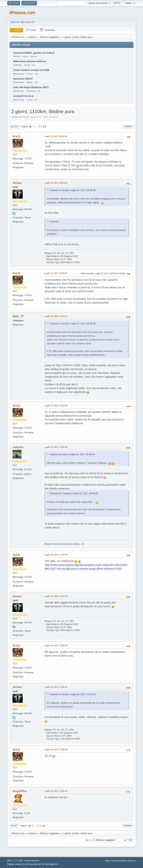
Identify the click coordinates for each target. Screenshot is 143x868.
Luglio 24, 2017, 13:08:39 (56, 687)
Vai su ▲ (132, 861)
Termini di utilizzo (119, 861)
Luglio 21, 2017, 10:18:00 (56, 406)
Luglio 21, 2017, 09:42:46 (56, 136)
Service (17, 56)
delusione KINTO (23, 79)
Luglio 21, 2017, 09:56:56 (56, 273)
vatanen (18, 447)
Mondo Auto (19, 74)
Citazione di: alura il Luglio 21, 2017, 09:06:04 (72, 454)
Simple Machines (32, 861)
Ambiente (17, 65)
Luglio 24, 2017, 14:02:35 (56, 791)
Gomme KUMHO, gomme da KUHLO (34, 53)
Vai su (14, 826)
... (37, 126)
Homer (17, 183)
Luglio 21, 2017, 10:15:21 (56, 316)
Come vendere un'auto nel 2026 (31, 70)
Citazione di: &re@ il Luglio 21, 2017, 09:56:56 (72, 324)
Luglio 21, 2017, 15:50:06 (56, 447)
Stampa (128, 127)
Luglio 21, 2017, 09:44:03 (56, 183)
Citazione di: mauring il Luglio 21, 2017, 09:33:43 (74, 493)
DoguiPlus (20, 791)
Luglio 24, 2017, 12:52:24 (56, 645)
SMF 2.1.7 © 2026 (15, 861)
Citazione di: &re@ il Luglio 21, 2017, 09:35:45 (72, 190)
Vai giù (14, 127)
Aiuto (108, 861)
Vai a (88, 840)
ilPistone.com (22, 13)
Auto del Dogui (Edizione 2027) (31, 87)
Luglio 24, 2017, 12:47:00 (56, 596)
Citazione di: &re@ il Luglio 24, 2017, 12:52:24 (72, 694)
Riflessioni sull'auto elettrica (29, 61)
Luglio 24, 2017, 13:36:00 (56, 749)
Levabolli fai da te (23, 96)
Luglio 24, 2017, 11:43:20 (56, 555)
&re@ (16, 136)
